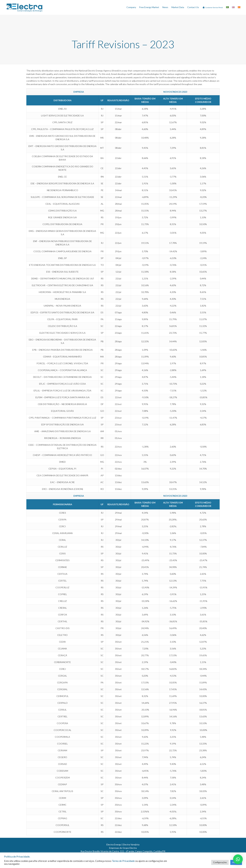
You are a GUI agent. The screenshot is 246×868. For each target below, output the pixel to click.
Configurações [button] (220, 862)
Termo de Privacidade (123, 861)
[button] (238, 859)
